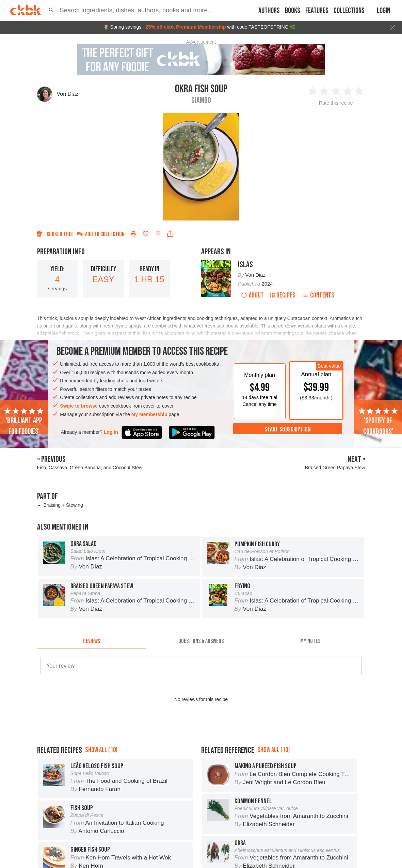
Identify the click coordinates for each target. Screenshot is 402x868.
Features (317, 11)
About (252, 295)
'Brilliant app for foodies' (24, 422)
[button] (51, 10)
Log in (111, 432)
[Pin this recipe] (158, 234)
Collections (349, 11)
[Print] (133, 234)
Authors (269, 11)
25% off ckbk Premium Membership (186, 27)
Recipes (283, 295)
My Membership (149, 414)
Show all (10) (101, 750)
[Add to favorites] (146, 234)
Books (293, 11)
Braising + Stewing (63, 505)
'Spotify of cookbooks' (378, 422)
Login (383, 11)
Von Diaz (68, 94)
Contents (318, 295)
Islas (245, 265)
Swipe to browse (79, 406)
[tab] (92, 641)
